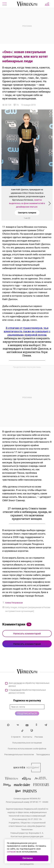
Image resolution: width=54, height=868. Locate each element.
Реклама (39, 737)
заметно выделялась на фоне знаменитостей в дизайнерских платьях (27, 203)
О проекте (16, 737)
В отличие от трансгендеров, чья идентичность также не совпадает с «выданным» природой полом (27, 331)
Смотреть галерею (27, 213)
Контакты (28, 737)
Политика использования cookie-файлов (27, 749)
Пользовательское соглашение (27, 743)
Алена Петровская (14, 603)
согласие (18, 683)
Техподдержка (43, 754)
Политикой (16, 690)
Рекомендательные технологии (19, 754)
